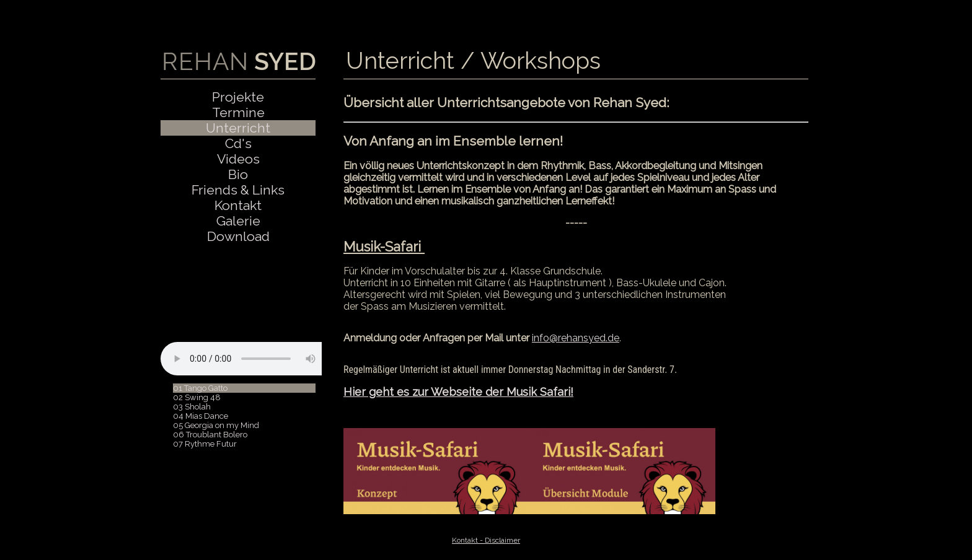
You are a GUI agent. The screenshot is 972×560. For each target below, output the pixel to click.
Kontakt (238, 205)
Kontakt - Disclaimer (486, 540)
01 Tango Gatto (200, 388)
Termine (238, 112)
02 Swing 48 (197, 397)
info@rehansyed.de (576, 338)
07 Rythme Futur (205, 444)
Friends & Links (238, 190)
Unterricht (238, 128)
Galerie (238, 221)
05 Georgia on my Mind (216, 425)
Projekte (238, 97)
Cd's (238, 143)
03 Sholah (192, 407)
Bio (238, 174)
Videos (238, 159)
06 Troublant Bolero (210, 435)
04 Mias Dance (201, 416)
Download (238, 236)
